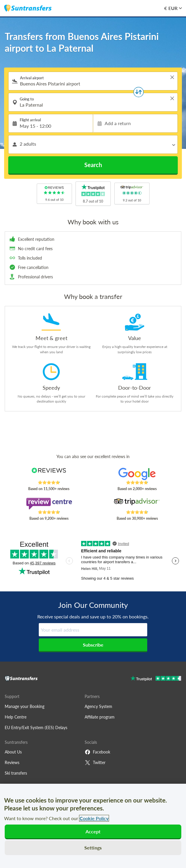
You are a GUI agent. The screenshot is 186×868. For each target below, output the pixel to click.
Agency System (98, 706)
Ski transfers (16, 773)
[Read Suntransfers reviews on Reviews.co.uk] (49, 474)
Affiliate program (100, 717)
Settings (93, 848)
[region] (93, 826)
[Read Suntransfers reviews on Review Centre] (49, 504)
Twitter (95, 763)
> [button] (172, 77)
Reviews (12, 762)
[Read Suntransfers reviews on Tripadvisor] (137, 504)
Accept (93, 831)
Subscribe (93, 645)
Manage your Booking (25, 706)
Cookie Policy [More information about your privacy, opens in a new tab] (94, 818)
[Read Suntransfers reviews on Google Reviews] (137, 474)
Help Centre (16, 717)
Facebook (97, 752)
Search (93, 165)
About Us (13, 752)
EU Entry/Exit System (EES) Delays (36, 727)
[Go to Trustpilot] (156, 679)
